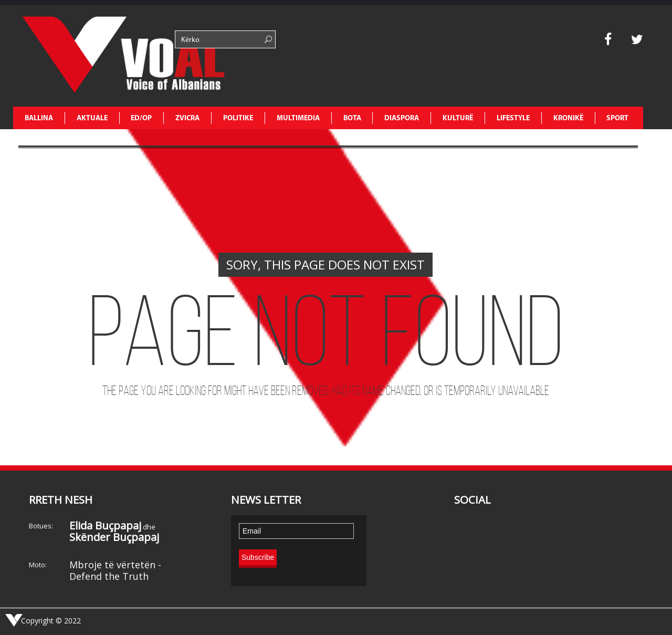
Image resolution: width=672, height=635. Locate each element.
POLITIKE (238, 118)
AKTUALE (92, 118)
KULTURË (458, 118)
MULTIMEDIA (298, 118)
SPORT (617, 118)
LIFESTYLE (513, 118)
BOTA (352, 118)
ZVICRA (187, 118)
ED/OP (141, 118)
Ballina (39, 118)
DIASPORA (402, 118)
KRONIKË (568, 118)
